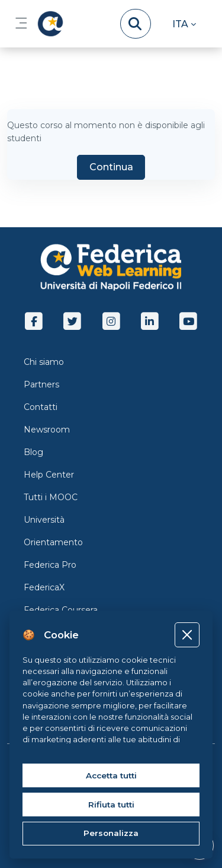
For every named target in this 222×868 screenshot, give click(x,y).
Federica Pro (50, 565)
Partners (41, 384)
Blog (33, 452)
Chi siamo (44, 362)
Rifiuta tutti (111, 805)
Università (44, 520)
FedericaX (44, 587)
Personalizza (111, 833)
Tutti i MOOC (51, 497)
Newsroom (47, 430)
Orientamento (53, 542)
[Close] (187, 635)
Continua (111, 167)
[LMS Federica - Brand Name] (48, 24)
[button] (184, 24)
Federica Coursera (61, 610)
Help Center (49, 475)
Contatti (41, 407)
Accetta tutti (111, 775)
